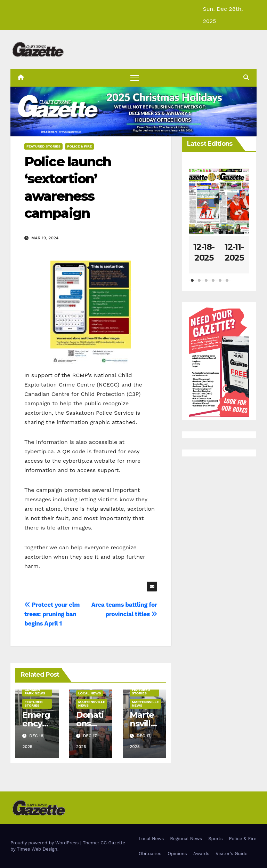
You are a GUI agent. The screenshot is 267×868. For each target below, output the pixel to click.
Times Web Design (37, 849)
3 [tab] (206, 284)
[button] (246, 77)
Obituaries (150, 854)
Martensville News (92, 704)
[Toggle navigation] (135, 78)
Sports (215, 839)
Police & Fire (79, 146)
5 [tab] (220, 284)
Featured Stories (43, 146)
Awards (201, 854)
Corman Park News (35, 691)
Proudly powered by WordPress (45, 843)
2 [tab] (199, 284)
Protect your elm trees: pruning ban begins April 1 (52, 614)
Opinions (177, 854)
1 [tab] (192, 284)
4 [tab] (213, 284)
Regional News (186, 839)
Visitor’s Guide (232, 854)
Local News (90, 693)
